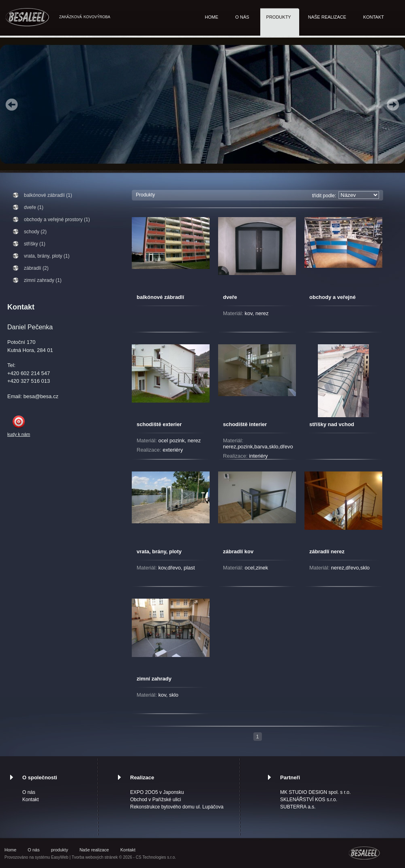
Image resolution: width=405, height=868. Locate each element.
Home (211, 17)
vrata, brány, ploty (159, 551)
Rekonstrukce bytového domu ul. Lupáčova (177, 807)
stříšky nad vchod (332, 424)
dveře (230, 297)
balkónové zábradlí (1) (48, 195)
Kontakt (374, 17)
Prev (12, 105)
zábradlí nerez (327, 551)
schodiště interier (245, 424)
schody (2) (35, 232)
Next (393, 105)
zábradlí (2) (36, 268)
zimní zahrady (154, 679)
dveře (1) (34, 207)
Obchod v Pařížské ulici (155, 800)
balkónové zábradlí (160, 297)
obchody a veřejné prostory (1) (57, 220)
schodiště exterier (159, 424)
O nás (242, 17)
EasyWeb (60, 857)
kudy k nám (19, 434)
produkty (279, 17)
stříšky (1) (35, 244)
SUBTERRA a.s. (298, 807)
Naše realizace (327, 17)
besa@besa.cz (41, 396)
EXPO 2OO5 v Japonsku (157, 792)
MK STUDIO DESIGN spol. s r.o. (315, 792)
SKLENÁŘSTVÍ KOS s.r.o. (309, 800)
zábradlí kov (238, 551)
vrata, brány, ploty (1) (47, 256)
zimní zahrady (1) (43, 280)
